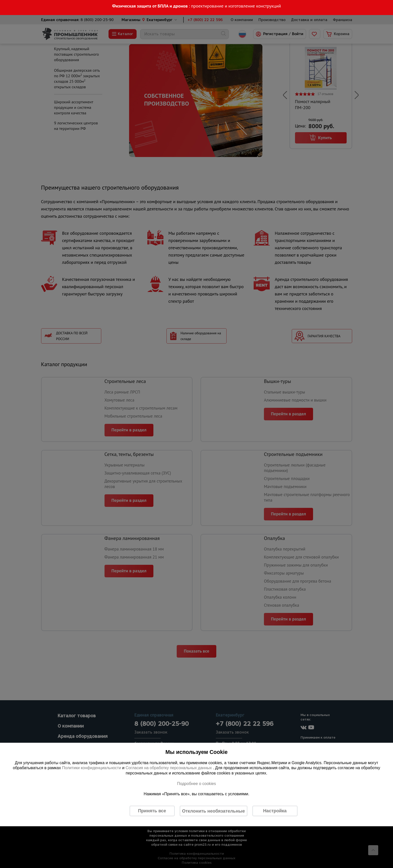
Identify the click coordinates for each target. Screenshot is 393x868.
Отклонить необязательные (213, 811)
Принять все (152, 811)
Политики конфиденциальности (91, 768)
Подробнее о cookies (196, 783)
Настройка (275, 811)
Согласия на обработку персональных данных (169, 768)
